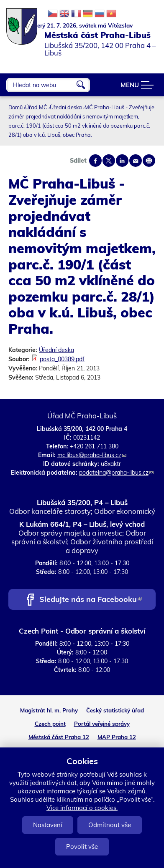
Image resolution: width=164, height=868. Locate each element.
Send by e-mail (136, 161)
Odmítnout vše (110, 825)
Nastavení (48, 825)
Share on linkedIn (122, 161)
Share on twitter (109, 161)
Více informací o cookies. (82, 808)
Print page (149, 161)
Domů (15, 107)
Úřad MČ (36, 107)
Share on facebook (95, 161)
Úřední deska (66, 107)
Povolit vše (82, 847)
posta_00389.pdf (62, 359)
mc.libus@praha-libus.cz (92, 455)
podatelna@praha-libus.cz (116, 473)
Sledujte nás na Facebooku (91, 600)
